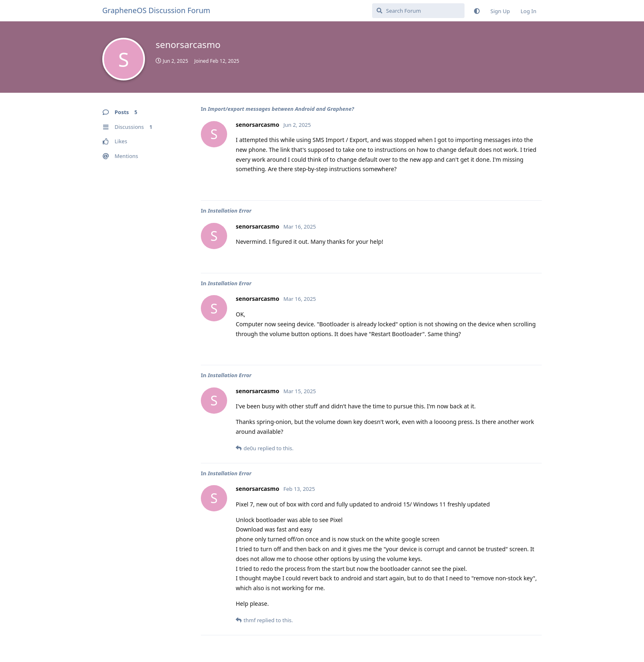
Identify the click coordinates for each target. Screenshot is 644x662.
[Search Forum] (418, 11)
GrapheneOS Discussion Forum (156, 10)
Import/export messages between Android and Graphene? (281, 109)
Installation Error (230, 211)
